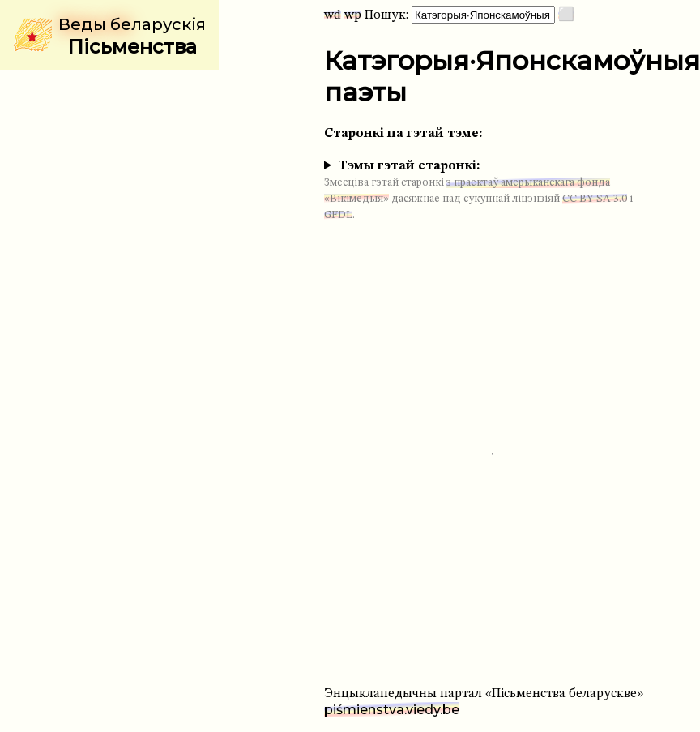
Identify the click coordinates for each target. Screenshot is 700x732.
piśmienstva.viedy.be (392, 710)
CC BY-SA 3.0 (595, 199)
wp (353, 15)
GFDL (338, 215)
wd (333, 15)
